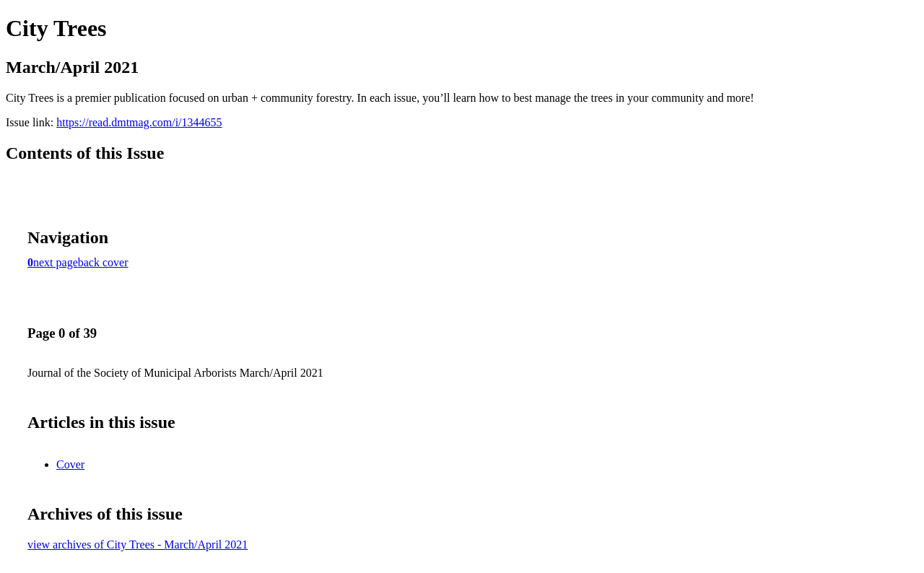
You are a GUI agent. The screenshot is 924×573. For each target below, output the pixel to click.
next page (56, 262)
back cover (103, 262)
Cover (70, 464)
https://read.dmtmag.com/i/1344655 (139, 122)
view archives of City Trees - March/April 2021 (138, 544)
